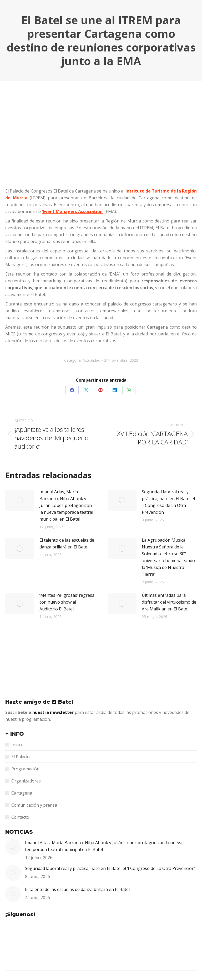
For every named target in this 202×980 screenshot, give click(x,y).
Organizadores (26, 781)
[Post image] (20, 500)
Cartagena (22, 793)
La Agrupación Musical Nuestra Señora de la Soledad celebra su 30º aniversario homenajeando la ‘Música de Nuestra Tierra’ (168, 557)
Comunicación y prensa (34, 805)
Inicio (17, 745)
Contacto (20, 817)
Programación (25, 769)
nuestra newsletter (54, 712)
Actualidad (91, 360)
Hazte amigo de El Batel (39, 702)
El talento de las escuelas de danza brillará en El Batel (67, 543)
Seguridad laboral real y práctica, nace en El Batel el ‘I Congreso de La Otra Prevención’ (168, 502)
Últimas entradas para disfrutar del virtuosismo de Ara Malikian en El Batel (169, 602)
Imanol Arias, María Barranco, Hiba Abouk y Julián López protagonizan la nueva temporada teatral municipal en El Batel (66, 505)
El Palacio (21, 757)
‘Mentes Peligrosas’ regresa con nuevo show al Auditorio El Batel (67, 602)
